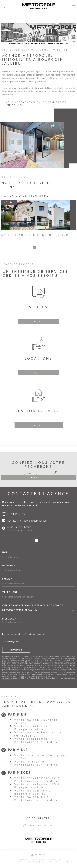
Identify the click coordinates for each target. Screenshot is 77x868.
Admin (43, 863)
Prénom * (9, 566)
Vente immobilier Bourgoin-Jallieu (40, 758)
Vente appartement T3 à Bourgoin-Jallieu (37, 787)
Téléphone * (11, 593)
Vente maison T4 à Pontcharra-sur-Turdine (36, 799)
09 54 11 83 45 (16, 515)
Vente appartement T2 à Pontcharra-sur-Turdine (37, 780)
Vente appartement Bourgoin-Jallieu (32, 728)
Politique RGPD (61, 863)
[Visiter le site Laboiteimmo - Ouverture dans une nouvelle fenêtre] (38, 856)
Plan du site (20, 863)
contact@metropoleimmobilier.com (27, 521)
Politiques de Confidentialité (38, 679)
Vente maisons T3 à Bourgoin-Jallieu (33, 793)
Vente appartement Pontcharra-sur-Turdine (36, 741)
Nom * (6, 553)
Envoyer (16, 651)
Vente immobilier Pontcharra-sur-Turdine (36, 764)
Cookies (71, 863)
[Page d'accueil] (38, 6)
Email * (7, 580)
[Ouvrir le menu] (74, 6)
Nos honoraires (8, 863)
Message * (9, 620)
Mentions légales (32, 863)
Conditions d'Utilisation (60, 679)
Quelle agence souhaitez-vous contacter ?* (35, 606)
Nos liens (51, 863)
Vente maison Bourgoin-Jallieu (37, 722)
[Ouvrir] (3, 6)
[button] (34, 248)
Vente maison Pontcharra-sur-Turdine (39, 735)
